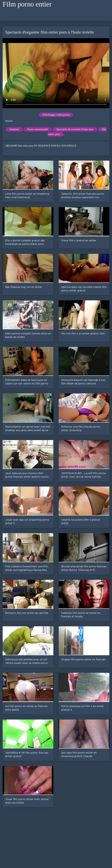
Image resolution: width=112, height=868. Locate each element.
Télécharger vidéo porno (56, 115)
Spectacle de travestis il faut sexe (75, 129)
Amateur (14, 129)
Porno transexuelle (38, 129)
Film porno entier (27, 4)
